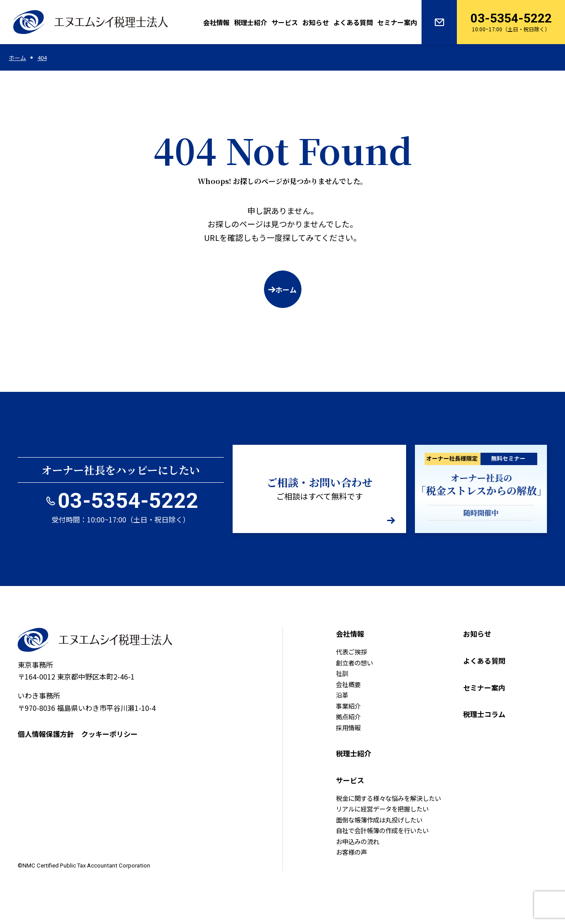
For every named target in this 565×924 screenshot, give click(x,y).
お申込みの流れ (358, 841)
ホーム (286, 289)
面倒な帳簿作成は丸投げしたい (379, 820)
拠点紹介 (348, 716)
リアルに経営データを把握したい (382, 809)
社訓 (342, 673)
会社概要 (348, 684)
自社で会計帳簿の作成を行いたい (382, 830)
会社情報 (216, 22)
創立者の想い (354, 663)
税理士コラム (484, 714)
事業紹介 (348, 706)
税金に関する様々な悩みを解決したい (388, 798)
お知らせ (316, 22)
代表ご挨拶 (351, 652)
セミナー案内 (397, 22)
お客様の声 (351, 852)
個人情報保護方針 (46, 734)
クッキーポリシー (109, 734)
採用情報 (348, 727)
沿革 (342, 695)
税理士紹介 (250, 22)
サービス (285, 22)
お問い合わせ (439, 22)
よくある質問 (353, 22)
